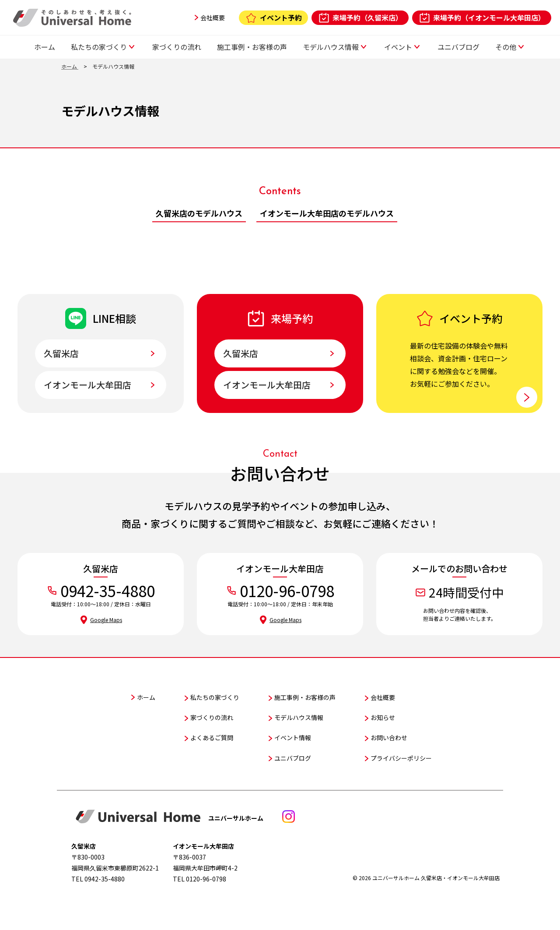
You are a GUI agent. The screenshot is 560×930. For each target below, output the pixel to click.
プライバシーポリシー (401, 758)
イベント (398, 47)
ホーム (45, 47)
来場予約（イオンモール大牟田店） (489, 17)
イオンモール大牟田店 (87, 385)
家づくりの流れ (177, 47)
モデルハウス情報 (331, 47)
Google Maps (106, 620)
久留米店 (61, 353)
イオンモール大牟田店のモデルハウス (327, 213)
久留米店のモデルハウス (199, 213)
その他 (506, 47)
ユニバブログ (458, 47)
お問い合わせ (389, 738)
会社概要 (213, 17)
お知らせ (383, 717)
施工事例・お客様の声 (252, 47)
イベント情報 (293, 738)
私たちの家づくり (99, 47)
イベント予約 (281, 17)
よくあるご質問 (212, 738)
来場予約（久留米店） (367, 17)
